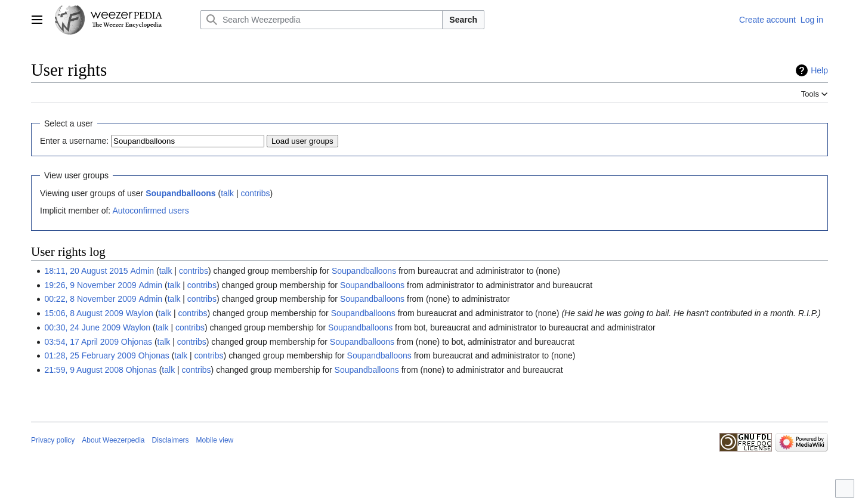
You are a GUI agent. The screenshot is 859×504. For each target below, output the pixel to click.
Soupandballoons (180, 193)
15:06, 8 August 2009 (84, 313)
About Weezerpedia (113, 440)
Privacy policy (53, 440)
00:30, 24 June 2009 (82, 327)
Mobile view (215, 440)
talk (227, 193)
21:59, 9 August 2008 (84, 370)
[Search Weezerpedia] (322, 20)
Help (819, 70)
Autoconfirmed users (150, 211)
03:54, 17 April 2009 (81, 342)
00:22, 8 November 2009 (90, 299)
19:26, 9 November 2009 (90, 285)
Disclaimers (171, 440)
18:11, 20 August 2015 (86, 271)
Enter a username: (74, 141)
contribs (255, 193)
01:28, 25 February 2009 (90, 355)
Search (463, 20)
